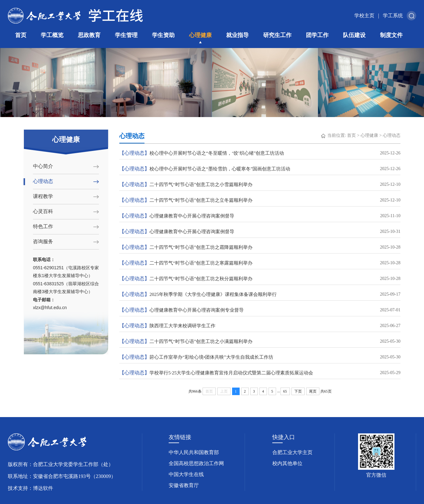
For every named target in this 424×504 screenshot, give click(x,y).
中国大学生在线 (186, 474)
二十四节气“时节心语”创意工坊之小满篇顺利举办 (260, 341)
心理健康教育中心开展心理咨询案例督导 (260, 216)
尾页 (313, 391)
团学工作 (317, 35)
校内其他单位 (287, 463)
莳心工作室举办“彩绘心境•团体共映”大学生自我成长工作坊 (260, 357)
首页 (21, 35)
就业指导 (237, 35)
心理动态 (43, 181)
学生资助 (163, 35)
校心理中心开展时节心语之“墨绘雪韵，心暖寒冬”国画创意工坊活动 (260, 169)
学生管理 (126, 35)
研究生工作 (277, 35)
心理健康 (200, 35)
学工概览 (52, 35)
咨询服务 (43, 241)
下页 (298, 391)
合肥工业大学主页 (292, 452)
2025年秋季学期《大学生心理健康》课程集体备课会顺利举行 (260, 294)
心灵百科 (43, 211)
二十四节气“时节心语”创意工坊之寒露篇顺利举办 (260, 263)
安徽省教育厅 (184, 485)
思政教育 (89, 35)
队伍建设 (354, 35)
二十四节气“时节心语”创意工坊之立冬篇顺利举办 (260, 200)
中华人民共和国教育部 (194, 452)
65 (285, 391)
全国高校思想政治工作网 (196, 463)
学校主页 (364, 16)
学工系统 (393, 16)
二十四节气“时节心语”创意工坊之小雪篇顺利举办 (260, 185)
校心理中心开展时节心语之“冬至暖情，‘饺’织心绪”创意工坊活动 (260, 153)
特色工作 (43, 226)
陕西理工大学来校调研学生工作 (260, 326)
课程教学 (43, 196)
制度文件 (391, 35)
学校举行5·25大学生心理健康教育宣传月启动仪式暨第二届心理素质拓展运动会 (260, 373)
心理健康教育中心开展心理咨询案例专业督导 (260, 310)
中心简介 (43, 166)
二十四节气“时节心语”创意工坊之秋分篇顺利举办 (260, 279)
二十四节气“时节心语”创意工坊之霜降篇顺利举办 (260, 247)
